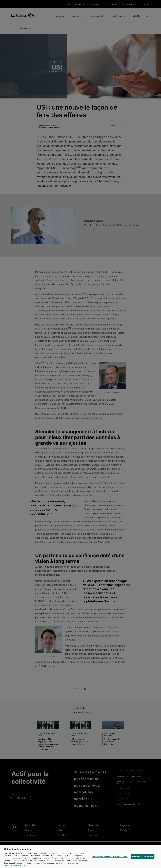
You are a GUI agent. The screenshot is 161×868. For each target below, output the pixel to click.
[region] (80, 857)
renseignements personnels (15, 865)
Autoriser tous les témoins (143, 857)
